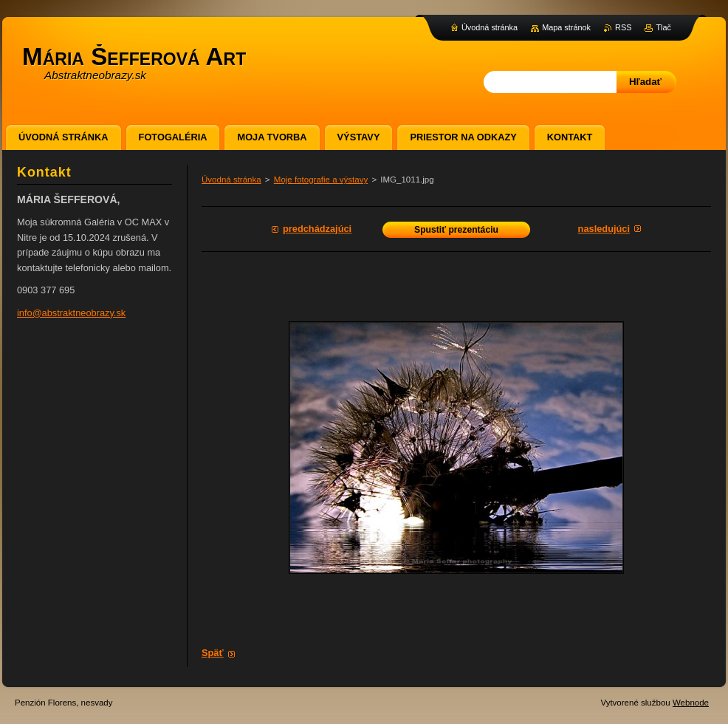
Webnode (691, 703)
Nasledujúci (604, 229)
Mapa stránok (566, 27)
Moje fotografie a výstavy (321, 180)
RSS (623, 27)
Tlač (663, 27)
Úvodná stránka (231, 180)
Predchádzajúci (317, 229)
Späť (213, 653)
